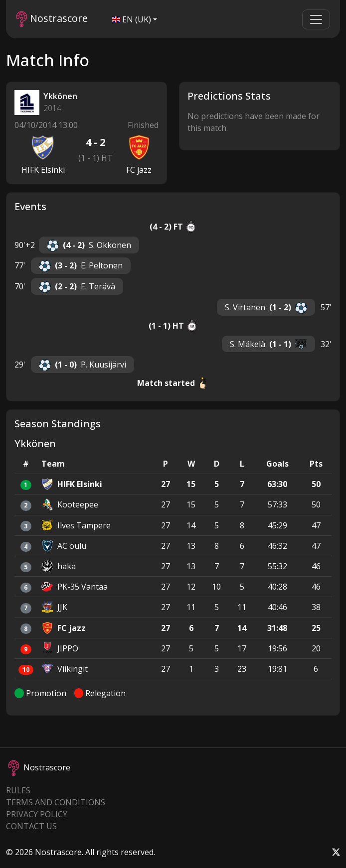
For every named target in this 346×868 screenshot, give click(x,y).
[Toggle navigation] (316, 19)
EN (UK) (132, 19)
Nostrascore (52, 19)
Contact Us (31, 826)
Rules (18, 790)
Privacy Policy (37, 814)
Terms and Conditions (56, 802)
